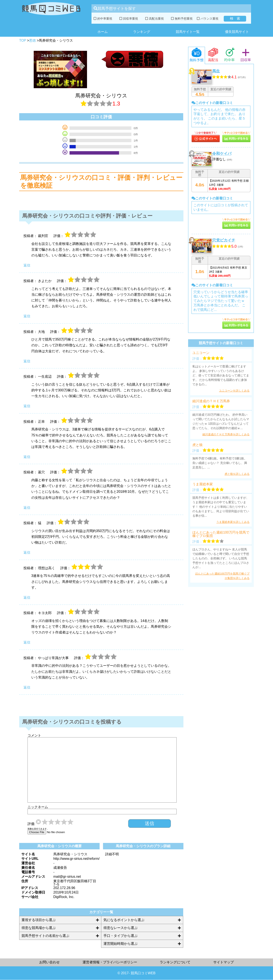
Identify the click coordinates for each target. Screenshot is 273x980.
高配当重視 (155, 19)
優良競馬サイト (237, 32)
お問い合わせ (49, 962)
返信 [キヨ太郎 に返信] (27, 642)
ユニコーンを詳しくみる (234, 391)
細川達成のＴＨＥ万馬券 (211, 401)
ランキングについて (175, 962)
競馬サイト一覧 (188, 32)
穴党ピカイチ (224, 240)
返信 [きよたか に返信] (27, 316)
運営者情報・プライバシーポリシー (110, 962)
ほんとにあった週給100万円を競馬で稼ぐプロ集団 (221, 534)
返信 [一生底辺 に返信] (27, 406)
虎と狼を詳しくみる (237, 474)
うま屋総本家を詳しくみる (233, 522)
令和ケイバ (222, 154)
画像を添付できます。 (38, 829)
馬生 (216, 71)
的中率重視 (103, 19)
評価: (31, 824)
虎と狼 (197, 445)
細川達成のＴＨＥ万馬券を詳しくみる (226, 434)
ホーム (103, 32)
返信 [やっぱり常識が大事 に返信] (27, 687)
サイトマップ (224, 962)
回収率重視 (129, 19)
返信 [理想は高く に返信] (27, 598)
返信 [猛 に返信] (27, 552)
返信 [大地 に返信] (27, 361)
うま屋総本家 (203, 484)
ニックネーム (38, 807)
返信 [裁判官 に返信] (27, 265)
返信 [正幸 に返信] (27, 457)
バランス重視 (208, 19)
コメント (34, 736)
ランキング (142, 32)
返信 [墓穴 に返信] (27, 508)
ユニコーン (201, 353)
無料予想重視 (182, 19)
